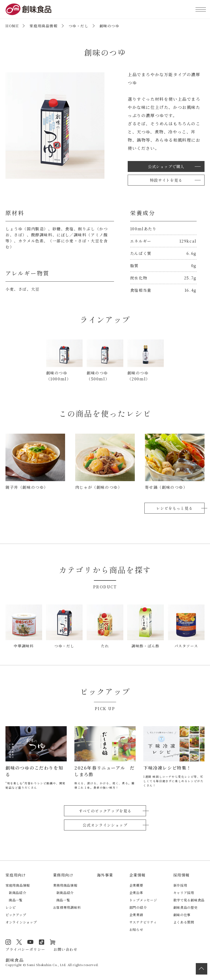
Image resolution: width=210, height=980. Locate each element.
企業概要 (136, 885)
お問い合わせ (66, 949)
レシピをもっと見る (174, 508)
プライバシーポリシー (25, 949)
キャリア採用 (184, 893)
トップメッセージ (143, 900)
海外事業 (105, 875)
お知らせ (136, 929)
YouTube (30, 942)
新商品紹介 (17, 893)
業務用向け (63, 875)
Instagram (8, 942)
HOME (12, 26)
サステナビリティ (143, 922)
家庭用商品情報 (43, 26)
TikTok (42, 942)
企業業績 (136, 915)
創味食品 (28, 9)
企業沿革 (136, 893)
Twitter (19, 942)
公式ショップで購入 (166, 166)
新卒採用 (180, 885)
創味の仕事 (182, 915)
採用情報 (181, 875)
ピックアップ (16, 915)
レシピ (11, 907)
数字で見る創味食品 (189, 900)
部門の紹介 (138, 907)
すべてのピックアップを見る (105, 811)
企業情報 (137, 875)
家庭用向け (16, 875)
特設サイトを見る (166, 180)
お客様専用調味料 (67, 907)
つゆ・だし (79, 26)
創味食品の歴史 (186, 907)
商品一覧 (16, 900)
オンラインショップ (21, 922)
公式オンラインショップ (105, 825)
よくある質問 (184, 922)
